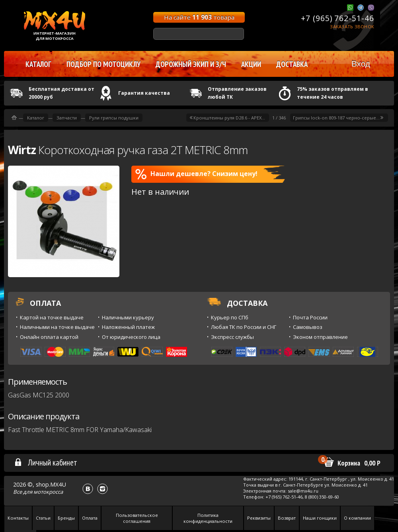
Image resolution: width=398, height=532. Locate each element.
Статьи (43, 518)
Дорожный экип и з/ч (191, 64)
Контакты (18, 518)
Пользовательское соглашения (137, 518)
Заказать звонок (352, 26)
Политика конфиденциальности (208, 518)
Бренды (66, 518)
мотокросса (48, 492)
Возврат (287, 518)
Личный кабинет (46, 462)
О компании (357, 518)
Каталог (36, 118)
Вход (361, 64)
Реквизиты (259, 518)
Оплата (90, 518)
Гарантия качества (144, 93)
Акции (251, 64)
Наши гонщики (320, 518)
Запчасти (67, 118)
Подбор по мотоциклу (103, 64)
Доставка (292, 64)
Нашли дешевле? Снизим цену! (196, 174)
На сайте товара (199, 17)
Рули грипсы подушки (114, 118)
